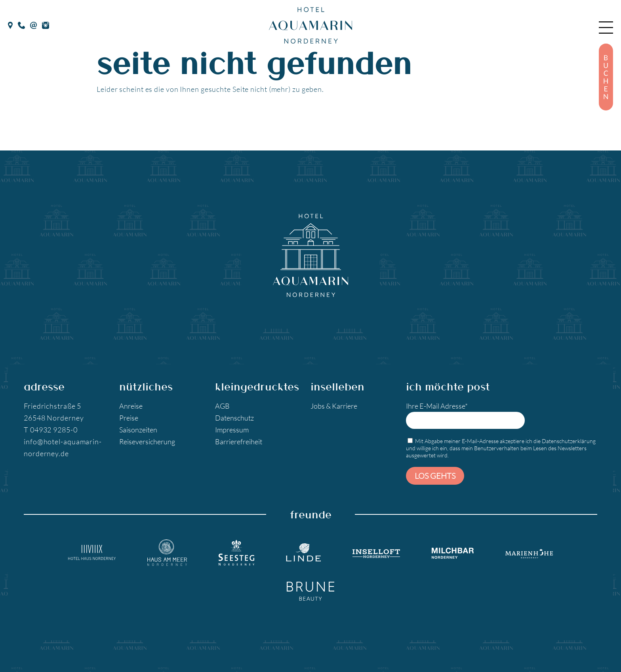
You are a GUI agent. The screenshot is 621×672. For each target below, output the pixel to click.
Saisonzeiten (138, 430)
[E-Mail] (33, 24)
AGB (222, 406)
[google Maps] (10, 24)
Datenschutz (234, 418)
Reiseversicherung (147, 442)
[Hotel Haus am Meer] (167, 553)
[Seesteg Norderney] (236, 553)
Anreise (131, 406)
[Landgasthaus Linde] (303, 552)
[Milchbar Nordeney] (453, 553)
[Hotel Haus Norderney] (92, 552)
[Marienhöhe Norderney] (529, 552)
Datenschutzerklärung (569, 441)
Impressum (232, 430)
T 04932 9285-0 (51, 430)
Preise (129, 418)
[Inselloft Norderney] (376, 552)
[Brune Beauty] (310, 591)
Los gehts (435, 476)
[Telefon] (22, 24)
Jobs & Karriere (334, 406)
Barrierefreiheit (239, 442)
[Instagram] (46, 24)
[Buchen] (606, 77)
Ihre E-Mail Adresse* (465, 415)
